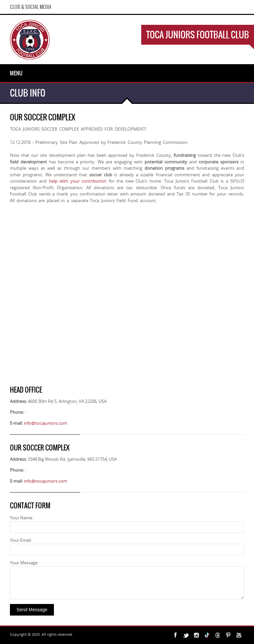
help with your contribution (78, 181)
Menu (16, 73)
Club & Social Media (31, 7)
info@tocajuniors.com (45, 423)
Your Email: (21, 540)
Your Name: (21, 518)
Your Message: (24, 563)
